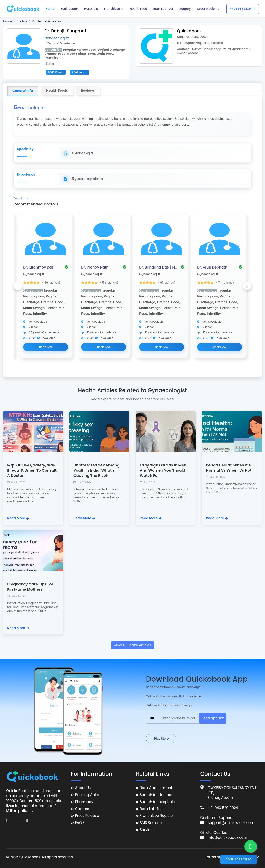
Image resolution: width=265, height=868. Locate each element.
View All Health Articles (132, 645)
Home (50, 9)
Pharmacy (84, 802)
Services (147, 830)
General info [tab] (23, 91)
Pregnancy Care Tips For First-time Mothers (30, 587)
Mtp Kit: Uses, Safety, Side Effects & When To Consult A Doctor (32, 470)
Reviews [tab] (88, 91)
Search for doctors (156, 795)
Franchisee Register (157, 816)
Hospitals (91, 9)
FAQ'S (80, 823)
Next (247, 286)
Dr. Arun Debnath (212, 267)
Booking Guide (88, 795)
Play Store (161, 739)
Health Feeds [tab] (57, 91)
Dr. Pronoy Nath (95, 267)
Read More (18, 518)
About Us (83, 788)
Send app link (213, 718)
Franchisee (114, 9)
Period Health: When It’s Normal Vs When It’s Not (229, 468)
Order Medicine (208, 9)
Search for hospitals (157, 802)
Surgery (185, 9)
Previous (18, 286)
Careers (82, 809)
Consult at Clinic (239, 859)
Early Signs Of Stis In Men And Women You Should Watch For (163, 470)
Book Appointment (156, 788)
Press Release (87, 816)
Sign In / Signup (243, 9)
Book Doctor (69, 9)
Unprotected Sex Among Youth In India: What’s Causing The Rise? (96, 470)
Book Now (46, 347)
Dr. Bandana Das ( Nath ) (159, 267)
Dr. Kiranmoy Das (38, 267)
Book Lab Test (163, 9)
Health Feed (139, 9)
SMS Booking (151, 823)
